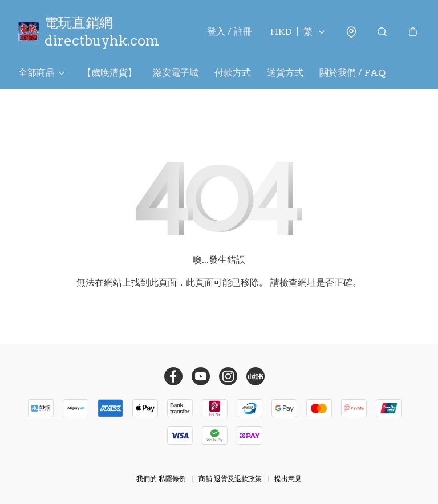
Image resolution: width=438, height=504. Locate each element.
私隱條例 (172, 479)
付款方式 (233, 73)
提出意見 (288, 479)
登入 (230, 32)
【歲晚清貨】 (109, 73)
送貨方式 (285, 73)
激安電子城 (176, 73)
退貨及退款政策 (238, 479)
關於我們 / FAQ (352, 73)
